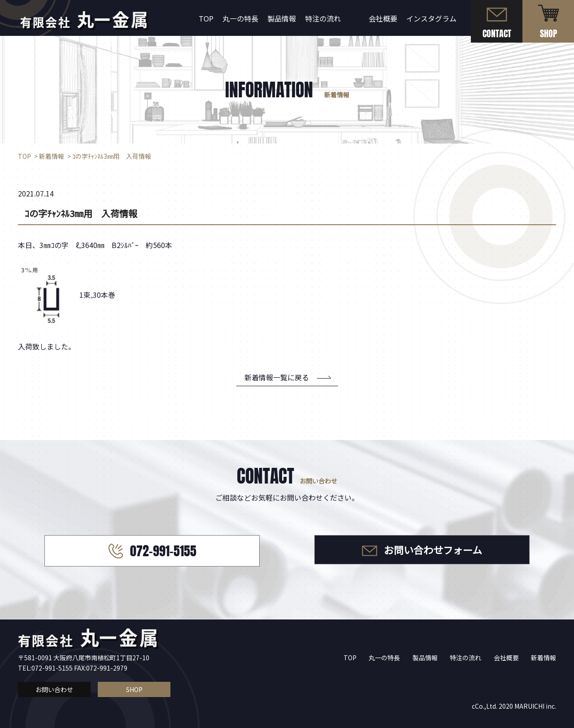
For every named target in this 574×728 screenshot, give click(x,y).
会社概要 (383, 18)
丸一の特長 (240, 18)
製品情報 (282, 18)
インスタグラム (431, 18)
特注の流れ (323, 18)
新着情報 (544, 658)
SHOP (134, 689)
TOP (206, 18)
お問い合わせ (54, 689)
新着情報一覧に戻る (277, 377)
